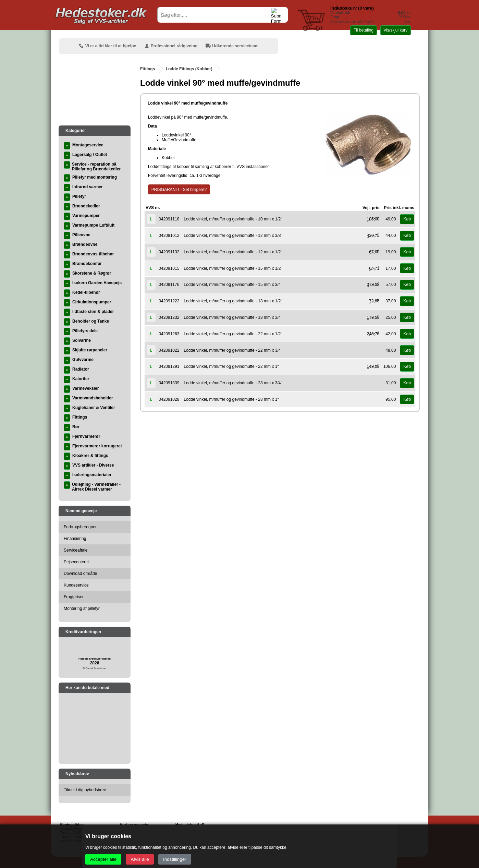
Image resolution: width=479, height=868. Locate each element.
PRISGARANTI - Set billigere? (179, 190)
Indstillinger (175, 859)
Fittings (148, 69)
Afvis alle (140, 859)
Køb (407, 219)
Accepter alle (103, 859)
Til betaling (364, 30)
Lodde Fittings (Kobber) (189, 69)
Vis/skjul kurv (395, 30)
